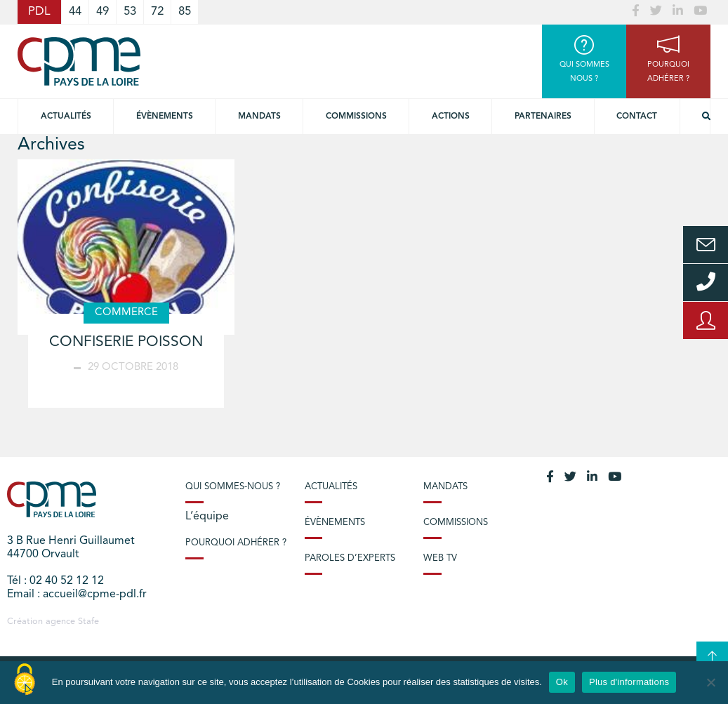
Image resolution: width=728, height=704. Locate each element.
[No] (710, 682)
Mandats (259, 117)
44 (75, 12)
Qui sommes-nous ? (233, 487)
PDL (39, 12)
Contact (637, 117)
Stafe (88, 622)
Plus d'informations (629, 682)
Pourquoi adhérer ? (236, 543)
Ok (562, 682)
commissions (356, 117)
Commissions (456, 523)
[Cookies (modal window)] (25, 680)
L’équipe (207, 517)
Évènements (165, 117)
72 (157, 12)
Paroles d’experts (350, 558)
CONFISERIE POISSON (126, 342)
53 (130, 12)
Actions (451, 117)
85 (185, 12)
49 (102, 12)
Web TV (440, 558)
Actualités (66, 117)
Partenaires (543, 117)
